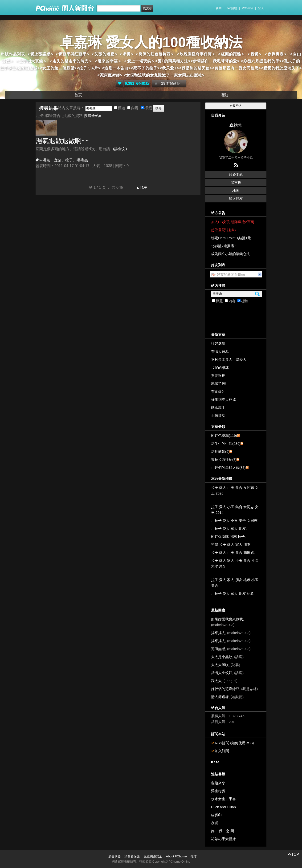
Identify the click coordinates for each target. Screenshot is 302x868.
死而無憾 (218, 649)
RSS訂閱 (222, 743)
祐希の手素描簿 (223, 839)
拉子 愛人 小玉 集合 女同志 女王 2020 (235, 490)
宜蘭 (58, 160)
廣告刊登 (114, 856)
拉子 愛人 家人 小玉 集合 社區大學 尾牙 (235, 563)
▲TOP (141, 187)
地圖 (236, 191)
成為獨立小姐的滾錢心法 (231, 254)
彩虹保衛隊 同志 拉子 (228, 536)
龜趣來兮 (218, 783)
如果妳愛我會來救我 (227, 619)
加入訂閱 (222, 751)
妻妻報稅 (218, 376)
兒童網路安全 (153, 856)
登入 (261, 8)
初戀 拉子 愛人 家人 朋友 (231, 545)
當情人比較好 (222, 673)
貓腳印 (216, 815)
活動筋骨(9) (220, 452)
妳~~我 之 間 (222, 831)
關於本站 (236, 175)
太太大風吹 (220, 665)
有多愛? (217, 392)
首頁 (78, 95)
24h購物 (232, 8)
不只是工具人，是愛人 (229, 360)
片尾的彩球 (220, 368)
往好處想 (218, 344)
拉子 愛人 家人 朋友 (230, 528)
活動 (224, 95)
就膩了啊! (219, 384)
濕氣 (46, 160)
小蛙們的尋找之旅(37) (228, 468)
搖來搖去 (218, 633)
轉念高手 (218, 408)
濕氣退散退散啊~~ (63, 141)
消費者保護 (132, 856)
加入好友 (236, 199)
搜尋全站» (92, 116)
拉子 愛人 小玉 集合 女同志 (236, 520)
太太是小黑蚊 (222, 657)
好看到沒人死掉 (223, 400)
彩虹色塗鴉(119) (224, 436)
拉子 (69, 160)
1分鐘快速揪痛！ (224, 246)
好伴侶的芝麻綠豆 (225, 689)
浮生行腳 (218, 791)
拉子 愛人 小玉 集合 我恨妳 (233, 553)
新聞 (219, 8)
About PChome (176, 856)
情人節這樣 (220, 697)
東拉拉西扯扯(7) (224, 460)
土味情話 (218, 416)
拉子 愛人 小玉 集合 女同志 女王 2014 (235, 510)
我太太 (216, 681)
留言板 (236, 183)
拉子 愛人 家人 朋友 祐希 (234, 593)
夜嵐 (215, 823)
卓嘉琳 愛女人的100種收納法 (151, 42)
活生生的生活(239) (226, 444)
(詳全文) (120, 149)
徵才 (194, 856)
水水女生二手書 (223, 799)
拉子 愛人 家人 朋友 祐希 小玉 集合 (235, 583)
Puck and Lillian (223, 807)
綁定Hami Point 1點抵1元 (231, 238)
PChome (247, 8)
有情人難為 (220, 352)
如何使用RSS (242, 743)
